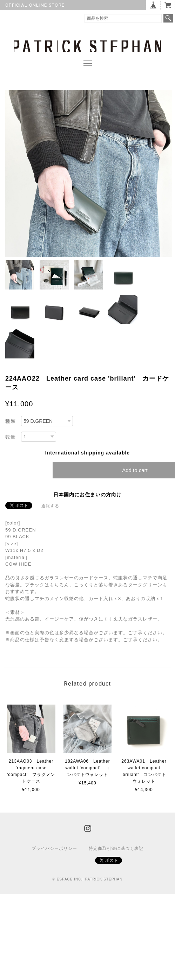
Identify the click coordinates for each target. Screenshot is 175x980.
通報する (50, 506)
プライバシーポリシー (54, 848)
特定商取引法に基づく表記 (116, 848)
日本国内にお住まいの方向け (87, 495)
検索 (168, 18)
